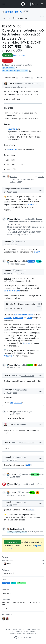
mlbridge (8, 390)
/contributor (18, 317)
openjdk (9, 12)
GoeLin (5, 65)
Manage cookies (29, 632)
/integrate (27, 343)
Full (12, 402)
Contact (19, 632)
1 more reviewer (23, 560)
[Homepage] (23, 4)
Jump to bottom (20, 55)
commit (37, 252)
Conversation (11, 78)
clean (39, 261)
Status (28, 629)
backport (31, 261)
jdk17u (19, 12)
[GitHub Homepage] (16, 638)
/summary (8, 317)
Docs (13, 632)
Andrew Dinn (12, 150)
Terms (8, 629)
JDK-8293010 (12, 129)
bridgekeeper (10, 189)
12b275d (41, 177)
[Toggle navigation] (4, 4)
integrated (35, 474)
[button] (30, 70)
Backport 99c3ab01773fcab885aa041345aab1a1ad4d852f (22, 179)
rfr (35, 365)
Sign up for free (13, 542)
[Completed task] (6, 113)
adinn (9, 411)
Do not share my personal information (23, 634)
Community (36, 629)
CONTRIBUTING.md (12, 291)
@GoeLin (8, 278)
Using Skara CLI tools (14, 165)
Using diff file (11, 169)
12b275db (18, 402)
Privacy (14, 629)
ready (30, 365)
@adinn (22, 150)
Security (21, 629)
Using (10, 160)
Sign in (35, 4)
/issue (29, 317)
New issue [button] (8, 55)
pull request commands (24, 315)
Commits (28, 78)
